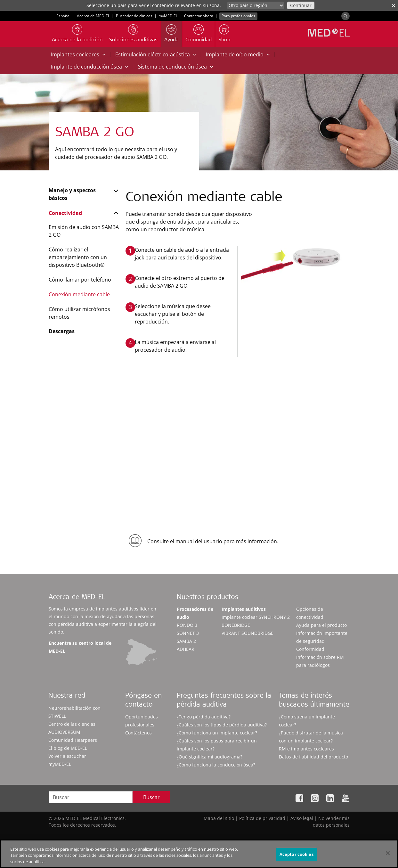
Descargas (62, 331)
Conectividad (65, 213)
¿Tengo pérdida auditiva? (204, 717)
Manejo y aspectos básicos (72, 194)
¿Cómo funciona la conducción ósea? (216, 765)
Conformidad (310, 649)
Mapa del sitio (219, 818)
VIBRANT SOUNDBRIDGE (248, 633)
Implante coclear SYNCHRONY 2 (256, 617)
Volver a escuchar (67, 756)
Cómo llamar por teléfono (80, 280)
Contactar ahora (199, 16)
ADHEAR (186, 649)
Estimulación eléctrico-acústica (156, 54)
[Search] (345, 16)
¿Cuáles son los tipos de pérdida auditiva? (222, 725)
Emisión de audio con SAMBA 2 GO (84, 231)
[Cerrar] (388, 856)
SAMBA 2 (186, 641)
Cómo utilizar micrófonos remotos (79, 313)
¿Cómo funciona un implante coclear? (217, 733)
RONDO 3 (187, 625)
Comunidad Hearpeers (73, 740)
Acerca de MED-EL (93, 16)
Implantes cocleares (78, 54)
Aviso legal (302, 818)
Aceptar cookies (296, 857)
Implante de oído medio (238, 54)
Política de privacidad (262, 818)
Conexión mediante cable (79, 294)
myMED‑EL (168, 16)
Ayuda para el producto (321, 625)
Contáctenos (138, 733)
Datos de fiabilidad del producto (313, 757)
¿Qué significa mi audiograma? (210, 757)
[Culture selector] (256, 5)
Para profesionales (238, 16)
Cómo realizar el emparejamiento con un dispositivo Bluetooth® (78, 257)
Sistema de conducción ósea (175, 67)
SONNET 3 (188, 633)
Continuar (301, 5)
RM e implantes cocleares (306, 749)
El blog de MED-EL (68, 748)
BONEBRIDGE (236, 625)
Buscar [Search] (151, 797)
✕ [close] (394, 6)
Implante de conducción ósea (89, 67)
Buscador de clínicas (134, 16)
